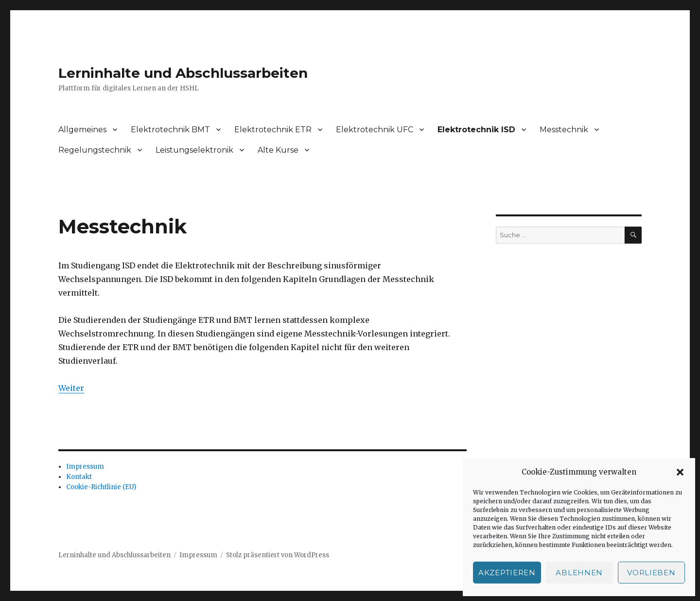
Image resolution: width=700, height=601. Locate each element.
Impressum (85, 467)
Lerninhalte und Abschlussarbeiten (183, 73)
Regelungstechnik (95, 150)
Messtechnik (564, 130)
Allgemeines (82, 130)
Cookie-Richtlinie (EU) (101, 487)
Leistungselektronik (194, 150)
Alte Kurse (278, 150)
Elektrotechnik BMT (170, 130)
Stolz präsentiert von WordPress (278, 555)
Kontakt (79, 477)
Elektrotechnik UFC (375, 130)
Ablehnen (579, 573)
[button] (680, 472)
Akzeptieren (507, 573)
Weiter (71, 388)
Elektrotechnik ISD (476, 130)
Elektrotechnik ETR (273, 130)
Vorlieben (651, 573)
